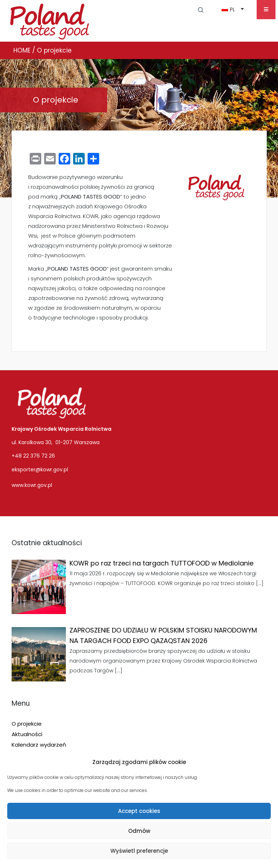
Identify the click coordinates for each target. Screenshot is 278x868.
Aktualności (27, 734)
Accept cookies (139, 811)
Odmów (139, 831)
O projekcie (27, 724)
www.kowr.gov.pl (32, 485)
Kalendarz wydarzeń (39, 745)
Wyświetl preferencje (139, 851)
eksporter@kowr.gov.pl (40, 470)
